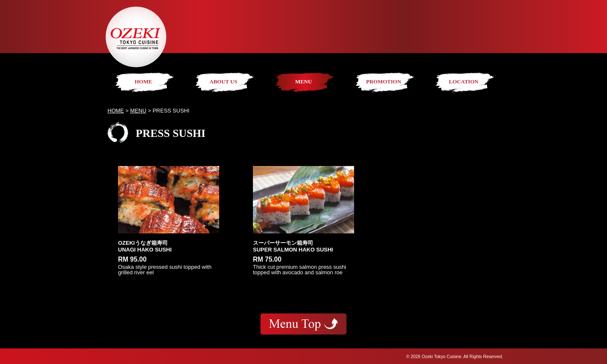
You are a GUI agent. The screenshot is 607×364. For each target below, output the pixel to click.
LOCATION (464, 82)
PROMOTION (383, 82)
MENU (303, 82)
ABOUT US (223, 82)
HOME (143, 82)
